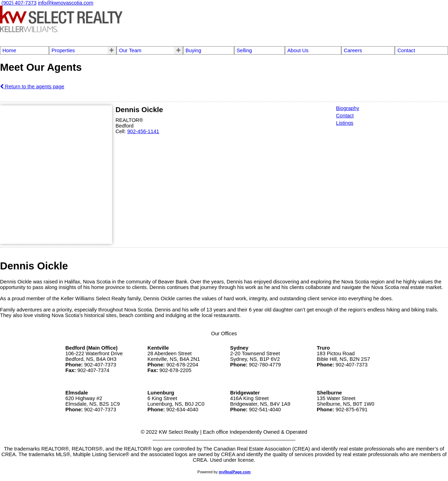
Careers (353, 50)
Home (9, 50)
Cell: (121, 131)
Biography (348, 108)
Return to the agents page (32, 87)
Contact (406, 50)
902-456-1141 (143, 131)
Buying (193, 50)
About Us (298, 50)
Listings (345, 123)
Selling (244, 50)
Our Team (130, 50)
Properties (63, 50)
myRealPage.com (235, 472)
